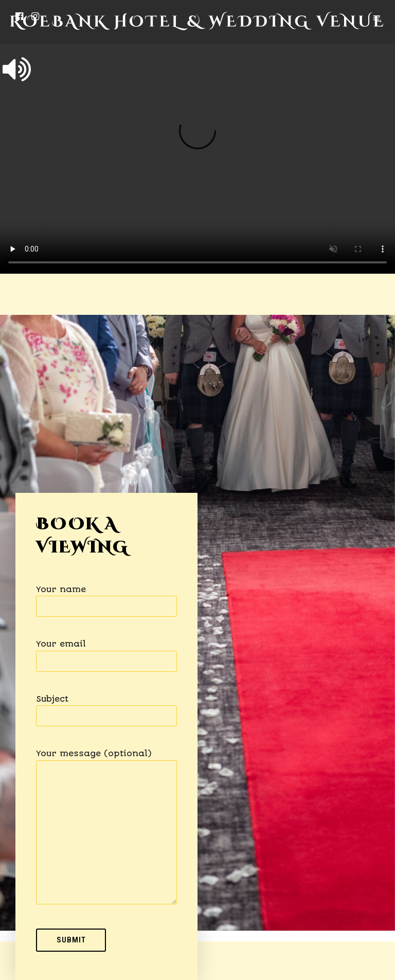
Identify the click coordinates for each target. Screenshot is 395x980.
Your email (106, 653)
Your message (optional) (106, 827)
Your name (106, 598)
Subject (106, 708)
